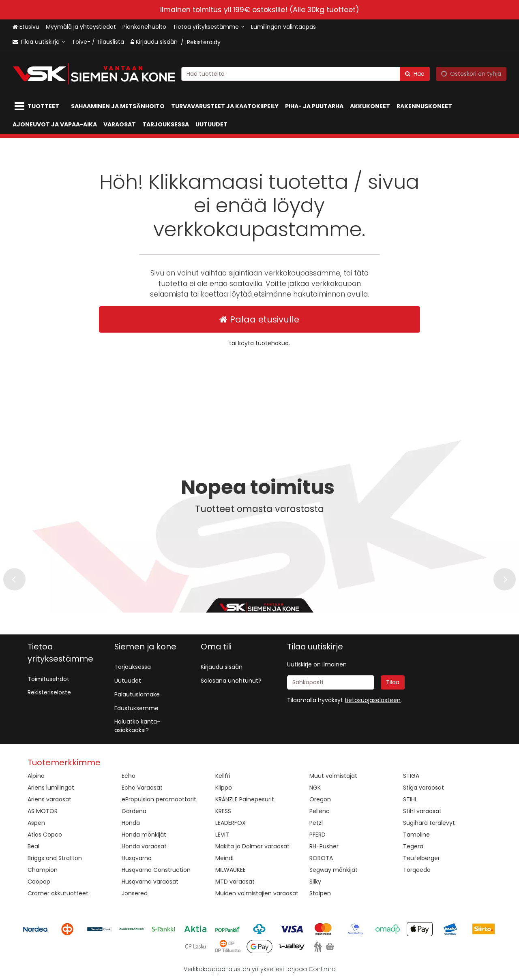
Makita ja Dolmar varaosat (252, 846)
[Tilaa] (393, 682)
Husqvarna (137, 858)
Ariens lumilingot (51, 788)
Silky (315, 882)
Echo (129, 776)
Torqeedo (417, 870)
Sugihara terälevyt (429, 823)
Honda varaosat (144, 846)
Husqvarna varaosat (150, 882)
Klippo (224, 788)
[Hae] (415, 74)
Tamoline (416, 835)
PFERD (317, 835)
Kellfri (223, 776)
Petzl (316, 823)
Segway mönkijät (333, 870)
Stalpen (320, 893)
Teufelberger (421, 858)
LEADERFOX (231, 823)
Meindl (224, 858)
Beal (33, 846)
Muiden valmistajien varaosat (257, 893)
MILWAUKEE (231, 870)
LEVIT (222, 835)
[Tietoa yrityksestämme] (209, 27)
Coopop (39, 882)
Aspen (36, 823)
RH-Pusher (324, 846)
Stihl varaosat (422, 811)
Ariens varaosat (49, 799)
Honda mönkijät (144, 835)
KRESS (223, 811)
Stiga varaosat (424, 788)
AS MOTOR (43, 811)
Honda (131, 823)
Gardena (134, 811)
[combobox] (306, 74)
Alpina (36, 776)
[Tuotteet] (39, 106)
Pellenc (320, 811)
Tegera (413, 846)
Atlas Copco (45, 835)
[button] (373, 700)
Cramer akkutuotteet (58, 893)
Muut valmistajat (333, 776)
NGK (315, 788)
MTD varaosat (235, 882)
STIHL (410, 799)
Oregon (320, 799)
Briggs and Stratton (55, 858)
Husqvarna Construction (156, 870)
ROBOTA (321, 858)
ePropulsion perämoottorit (159, 799)
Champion (43, 870)
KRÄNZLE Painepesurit (245, 799)
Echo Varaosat (142, 788)
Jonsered (135, 893)
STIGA (411, 776)
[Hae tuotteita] (306, 74)
